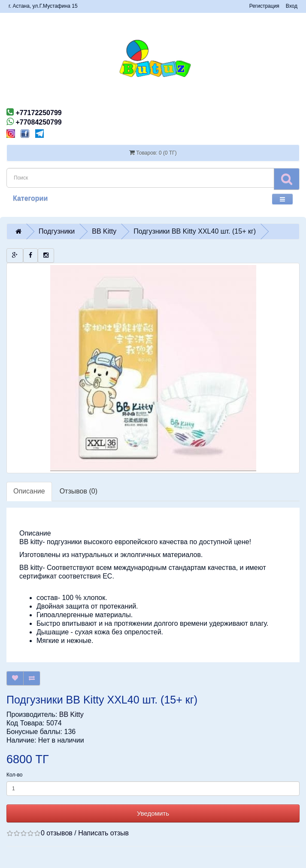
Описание (29, 491)
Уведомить (153, 813)
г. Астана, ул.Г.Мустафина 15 (43, 6)
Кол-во (14, 775)
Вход (292, 6)
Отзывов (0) (79, 491)
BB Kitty (71, 714)
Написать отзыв (103, 833)
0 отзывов (57, 833)
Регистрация (264, 6)
